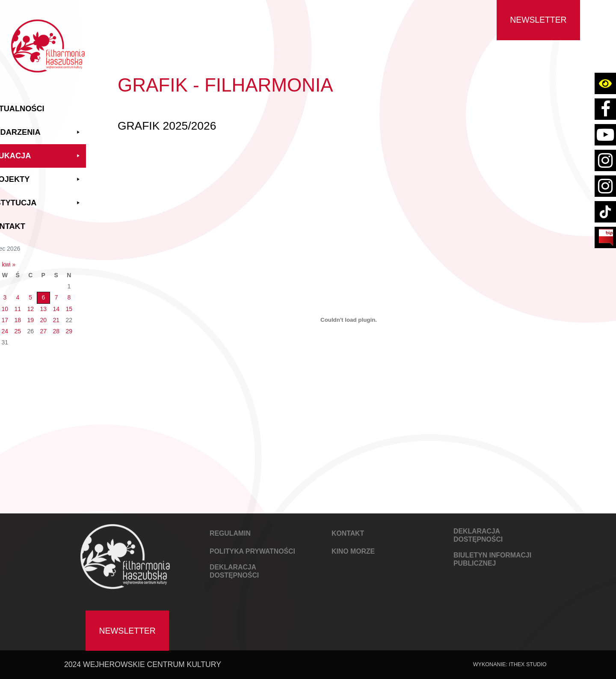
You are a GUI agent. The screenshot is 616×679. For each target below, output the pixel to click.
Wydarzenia (66, 127)
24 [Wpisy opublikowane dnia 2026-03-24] (36, 326)
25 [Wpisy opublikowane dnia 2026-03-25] (49, 326)
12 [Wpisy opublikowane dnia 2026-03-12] (62, 304)
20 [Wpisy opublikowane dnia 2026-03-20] (75, 315)
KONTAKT (348, 533)
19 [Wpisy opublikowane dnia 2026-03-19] (62, 315)
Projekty (66, 174)
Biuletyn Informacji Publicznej (492, 559)
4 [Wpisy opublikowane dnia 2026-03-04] (49, 293)
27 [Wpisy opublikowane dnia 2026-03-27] (75, 326)
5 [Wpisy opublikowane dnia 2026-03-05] (62, 293)
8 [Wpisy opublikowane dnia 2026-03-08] (101, 293)
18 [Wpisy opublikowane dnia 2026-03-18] (49, 315)
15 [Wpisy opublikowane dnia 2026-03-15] (101, 304)
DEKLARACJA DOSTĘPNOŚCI (234, 571)
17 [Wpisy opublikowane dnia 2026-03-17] (36, 315)
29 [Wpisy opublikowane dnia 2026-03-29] (101, 326)
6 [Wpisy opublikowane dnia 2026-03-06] (75, 293)
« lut (23, 259)
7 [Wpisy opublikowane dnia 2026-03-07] (88, 293)
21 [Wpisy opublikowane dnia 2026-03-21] (88, 315)
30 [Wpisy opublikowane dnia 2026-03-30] (24, 337)
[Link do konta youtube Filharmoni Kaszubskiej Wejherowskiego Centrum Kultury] (605, 135)
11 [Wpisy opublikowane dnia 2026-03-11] (49, 304)
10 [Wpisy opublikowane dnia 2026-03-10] (36, 304)
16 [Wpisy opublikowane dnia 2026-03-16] (24, 315)
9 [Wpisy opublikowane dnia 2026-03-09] (24, 304)
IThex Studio (527, 664)
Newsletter (538, 20)
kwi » (40, 259)
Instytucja (66, 198)
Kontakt (38, 221)
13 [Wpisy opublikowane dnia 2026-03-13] (75, 304)
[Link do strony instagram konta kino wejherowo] (605, 186)
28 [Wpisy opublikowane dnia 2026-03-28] (88, 326)
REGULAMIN (230, 533)
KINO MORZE (353, 551)
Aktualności (47, 104)
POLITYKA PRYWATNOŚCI (252, 551)
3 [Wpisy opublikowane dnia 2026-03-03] (36, 293)
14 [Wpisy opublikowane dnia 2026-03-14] (88, 304)
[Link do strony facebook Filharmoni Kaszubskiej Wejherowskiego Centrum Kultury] (605, 109)
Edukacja (66, 151)
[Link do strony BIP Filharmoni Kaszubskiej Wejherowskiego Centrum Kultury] (605, 237)
